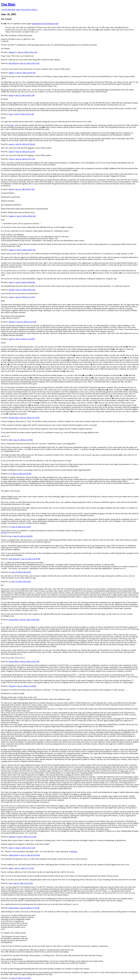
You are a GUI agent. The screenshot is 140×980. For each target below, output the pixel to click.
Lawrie (11, 297)
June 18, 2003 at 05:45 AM (30, 63)
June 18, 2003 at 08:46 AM (26, 216)
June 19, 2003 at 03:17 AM (25, 848)
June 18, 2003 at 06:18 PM (21, 572)
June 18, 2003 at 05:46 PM (23, 536)
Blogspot (74, 851)
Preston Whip (13, 418)
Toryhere (12, 322)
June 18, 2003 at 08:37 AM (25, 189)
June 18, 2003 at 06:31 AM (24, 114)
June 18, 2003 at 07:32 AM (25, 152)
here (12, 125)
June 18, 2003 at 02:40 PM (22, 474)
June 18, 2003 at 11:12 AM (25, 297)
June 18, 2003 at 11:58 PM (27, 686)
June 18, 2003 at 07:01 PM (30, 661)
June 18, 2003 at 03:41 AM (27, 52)
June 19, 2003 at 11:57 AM (24, 868)
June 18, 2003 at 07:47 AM (25, 159)
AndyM (11, 290)
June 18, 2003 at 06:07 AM (25, 95)
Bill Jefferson (13, 63)
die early (4, 532)
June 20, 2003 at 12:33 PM (21, 978)
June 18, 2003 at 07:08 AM (25, 144)
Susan (11, 114)
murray (11, 144)
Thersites (12, 686)
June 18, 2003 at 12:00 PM (25, 339)
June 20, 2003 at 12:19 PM (30, 908)
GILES (11, 152)
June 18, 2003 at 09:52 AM (26, 290)
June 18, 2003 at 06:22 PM (21, 582)
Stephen (11, 216)
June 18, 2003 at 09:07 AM (26, 250)
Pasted (11, 95)
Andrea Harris (14, 855)
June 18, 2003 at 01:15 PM (30, 418)
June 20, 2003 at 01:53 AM (23, 883)
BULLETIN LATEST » (30, 10)
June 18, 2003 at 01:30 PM (23, 440)
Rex (10, 536)
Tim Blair (8, 4)
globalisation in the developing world (45, 24)
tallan (11, 868)
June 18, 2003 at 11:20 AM (27, 322)
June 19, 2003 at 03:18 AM (30, 855)
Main (18, 10)
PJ (9, 474)
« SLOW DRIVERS (8, 10)
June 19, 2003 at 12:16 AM (27, 837)
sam (10, 883)
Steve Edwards (14, 559)
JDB (10, 440)
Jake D (11, 339)
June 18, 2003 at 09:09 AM (25, 282)
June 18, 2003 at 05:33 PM (21, 527)
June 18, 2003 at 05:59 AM (26, 73)
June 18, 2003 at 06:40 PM (30, 620)
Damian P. (12, 52)
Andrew (11, 73)
